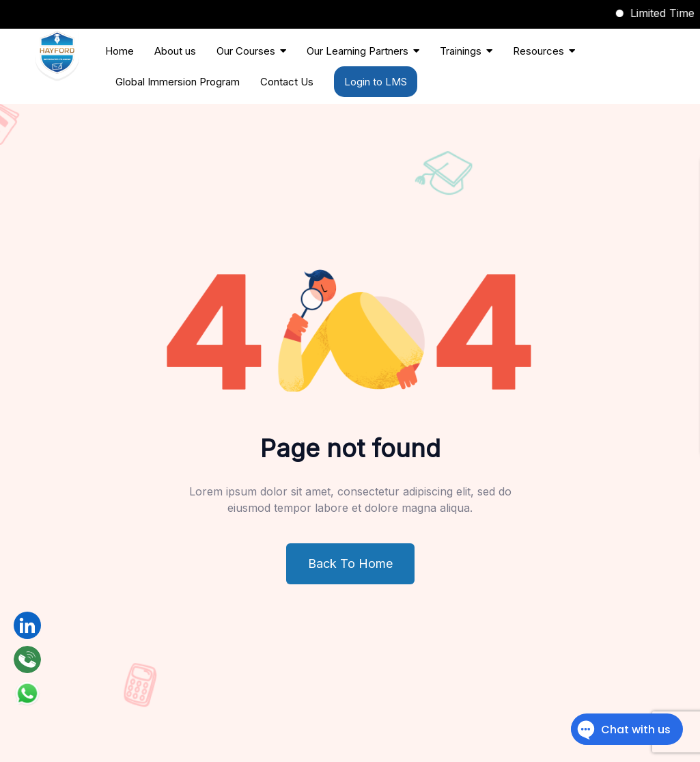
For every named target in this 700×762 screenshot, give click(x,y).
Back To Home (350, 563)
